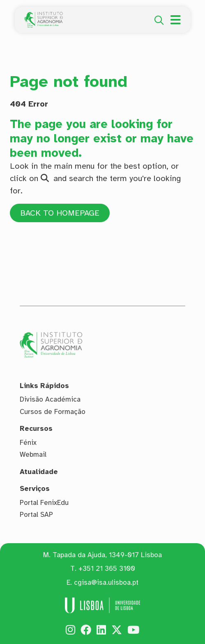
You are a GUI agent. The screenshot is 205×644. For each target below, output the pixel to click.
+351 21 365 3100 (107, 569)
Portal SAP (36, 515)
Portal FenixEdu (44, 503)
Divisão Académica (50, 399)
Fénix (28, 443)
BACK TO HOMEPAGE (61, 213)
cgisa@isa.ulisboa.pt (106, 582)
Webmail (33, 455)
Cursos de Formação (53, 412)
